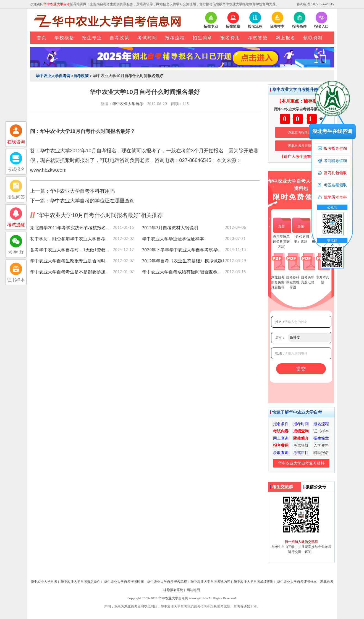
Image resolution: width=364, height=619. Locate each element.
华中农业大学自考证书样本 (297, 582)
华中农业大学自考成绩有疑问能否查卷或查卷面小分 (184, 272)
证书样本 (321, 431)
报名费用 (230, 38)
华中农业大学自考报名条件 (80, 582)
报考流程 (175, 38)
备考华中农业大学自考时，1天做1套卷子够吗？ (72, 250)
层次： (280, 337)
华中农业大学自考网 (53, 76)
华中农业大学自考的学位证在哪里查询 (92, 201)
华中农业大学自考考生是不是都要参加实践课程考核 (72, 272)
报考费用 (281, 445)
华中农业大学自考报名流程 (167, 582)
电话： (280, 353)
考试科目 (301, 453)
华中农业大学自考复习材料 (301, 463)
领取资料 (313, 38)
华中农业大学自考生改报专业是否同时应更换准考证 (72, 261)
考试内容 (281, 431)
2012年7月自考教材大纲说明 (170, 228)
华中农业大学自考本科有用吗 (82, 191)
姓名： (280, 322)
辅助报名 (321, 453)
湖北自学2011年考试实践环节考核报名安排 (72, 228)
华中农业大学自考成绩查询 (253, 582)
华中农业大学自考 (128, 104)
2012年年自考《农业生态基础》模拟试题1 (184, 261)
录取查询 (281, 453)
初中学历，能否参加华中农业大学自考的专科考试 (72, 239)
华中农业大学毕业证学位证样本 (173, 239)
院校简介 (301, 438)
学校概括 (64, 38)
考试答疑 (258, 38)
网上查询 (281, 438)
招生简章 (203, 38)
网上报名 (286, 38)
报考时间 (301, 424)
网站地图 (193, 590)
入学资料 (321, 445)
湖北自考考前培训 (301, 146)
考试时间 (147, 38)
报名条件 (281, 424)
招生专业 (92, 38)
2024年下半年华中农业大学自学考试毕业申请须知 (184, 250)
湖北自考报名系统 (301, 132)
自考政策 (120, 38)
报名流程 (321, 424)
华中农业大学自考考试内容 (210, 582)
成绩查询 (301, 431)
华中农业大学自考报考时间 (124, 582)
